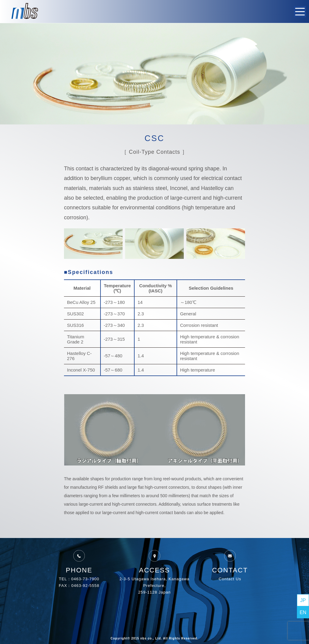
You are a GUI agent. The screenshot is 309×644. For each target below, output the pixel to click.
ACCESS (154, 561)
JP (303, 600)
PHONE (79, 561)
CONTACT (230, 561)
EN (303, 612)
